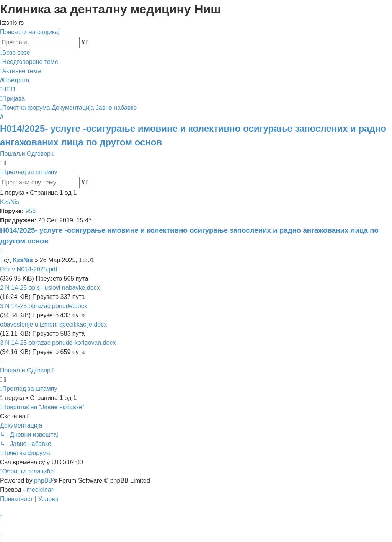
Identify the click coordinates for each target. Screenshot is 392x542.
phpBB (43, 481)
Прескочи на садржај (30, 32)
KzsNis (10, 202)
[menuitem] (29, 62)
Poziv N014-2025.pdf (29, 269)
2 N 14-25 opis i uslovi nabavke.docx (50, 288)
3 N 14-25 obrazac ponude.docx (44, 306)
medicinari (41, 490)
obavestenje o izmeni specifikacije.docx (53, 324)
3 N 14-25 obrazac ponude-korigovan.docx (58, 343)
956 (30, 211)
